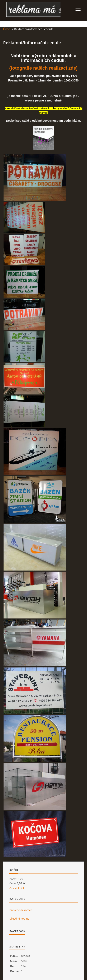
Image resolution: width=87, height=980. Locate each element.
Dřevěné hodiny (19, 919)
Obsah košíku (18, 888)
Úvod (7, 29)
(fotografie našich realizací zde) (43, 68)
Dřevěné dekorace (21, 910)
